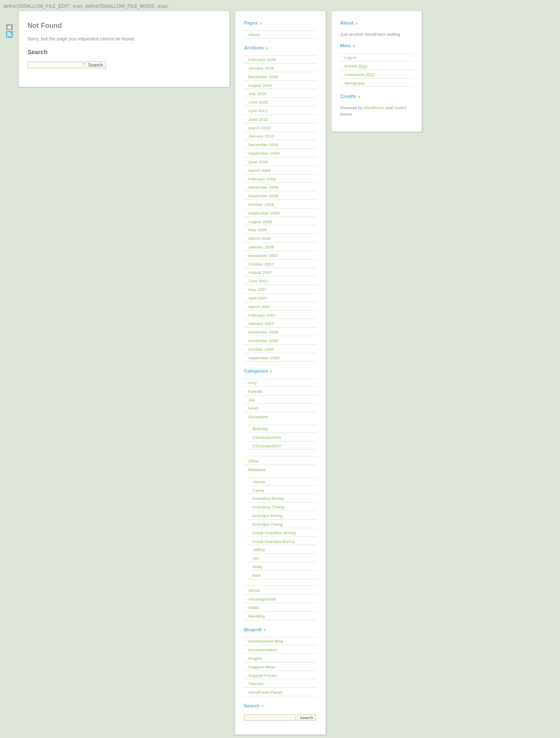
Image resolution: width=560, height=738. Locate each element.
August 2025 (260, 85)
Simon (254, 590)
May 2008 (257, 230)
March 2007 (259, 307)
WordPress (374, 108)
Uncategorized (262, 599)
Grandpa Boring (268, 516)
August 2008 (260, 222)
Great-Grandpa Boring (274, 541)
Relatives (257, 470)
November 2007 (263, 256)
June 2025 (258, 102)
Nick (257, 575)
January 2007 (261, 323)
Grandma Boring (268, 498)
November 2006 (263, 341)
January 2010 (261, 136)
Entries (356, 66)
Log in (350, 57)
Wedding (257, 616)
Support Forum (262, 675)
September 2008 (264, 213)
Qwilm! (401, 108)
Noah (253, 408)
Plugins (255, 658)
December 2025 (263, 77)
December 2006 (263, 332)
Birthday (260, 429)
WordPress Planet (265, 692)
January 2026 (261, 68)
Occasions (258, 417)
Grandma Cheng (268, 507)
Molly (257, 567)
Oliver (254, 461)
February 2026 (262, 60)
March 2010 (259, 128)
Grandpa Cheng (268, 524)
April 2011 (258, 111)
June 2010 (258, 119)
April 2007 (258, 298)
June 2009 (258, 162)
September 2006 (264, 358)
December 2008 (263, 187)
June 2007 (258, 281)
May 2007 (257, 289)
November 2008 (263, 196)
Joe (252, 400)
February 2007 (262, 315)
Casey (259, 490)
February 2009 (262, 179)
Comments (360, 75)
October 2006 (261, 349)
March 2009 (259, 170)
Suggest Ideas (262, 667)
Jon (256, 558)
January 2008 (261, 247)
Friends (255, 391)
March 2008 (259, 238)
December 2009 (263, 145)
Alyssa (259, 482)
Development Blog (266, 641)
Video (254, 608)
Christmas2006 (267, 437)
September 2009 (264, 153)
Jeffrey (259, 550)
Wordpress (355, 83)
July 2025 (257, 93)
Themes (256, 684)
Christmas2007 (267, 446)
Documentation (262, 650)
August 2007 (260, 272)
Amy (253, 383)
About (254, 35)
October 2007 (261, 264)
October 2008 (261, 204)
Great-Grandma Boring (274, 533)
